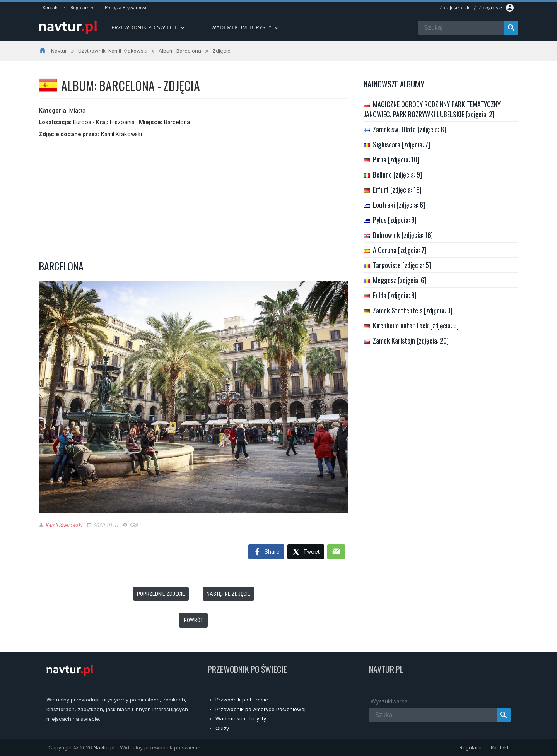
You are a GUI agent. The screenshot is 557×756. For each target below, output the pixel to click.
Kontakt (51, 8)
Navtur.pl (104, 747)
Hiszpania (122, 122)
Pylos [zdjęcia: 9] (395, 220)
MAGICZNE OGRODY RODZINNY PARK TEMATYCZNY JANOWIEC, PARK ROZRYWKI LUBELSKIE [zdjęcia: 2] (432, 109)
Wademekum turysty (245, 27)
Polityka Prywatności (127, 8)
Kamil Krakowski (121, 134)
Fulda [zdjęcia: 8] (395, 295)
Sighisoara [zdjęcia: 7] (402, 144)
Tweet (306, 552)
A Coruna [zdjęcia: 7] (400, 250)
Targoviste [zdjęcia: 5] (402, 265)
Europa (82, 122)
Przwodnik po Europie (242, 700)
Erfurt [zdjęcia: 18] (397, 190)
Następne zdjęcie (228, 594)
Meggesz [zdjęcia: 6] (400, 280)
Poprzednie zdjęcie (161, 594)
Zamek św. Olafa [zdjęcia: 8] (409, 129)
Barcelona (177, 122)
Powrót (193, 620)
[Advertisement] (193, 197)
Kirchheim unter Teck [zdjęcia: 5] (416, 325)
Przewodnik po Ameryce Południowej (261, 709)
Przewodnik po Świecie (149, 27)
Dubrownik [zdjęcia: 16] (403, 235)
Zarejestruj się (455, 8)
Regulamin (82, 8)
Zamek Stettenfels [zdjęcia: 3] (413, 310)
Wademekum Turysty (241, 718)
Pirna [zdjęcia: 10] (396, 159)
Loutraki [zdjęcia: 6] (399, 205)
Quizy (222, 728)
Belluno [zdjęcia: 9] (397, 174)
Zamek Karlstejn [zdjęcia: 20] (411, 340)
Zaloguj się (490, 8)
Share (266, 552)
